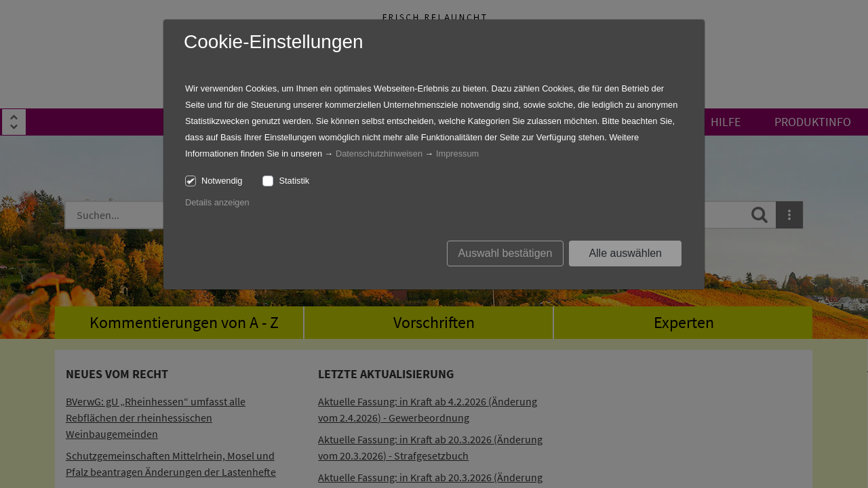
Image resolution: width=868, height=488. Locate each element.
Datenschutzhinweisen (379, 154)
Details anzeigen (217, 202)
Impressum (457, 154)
